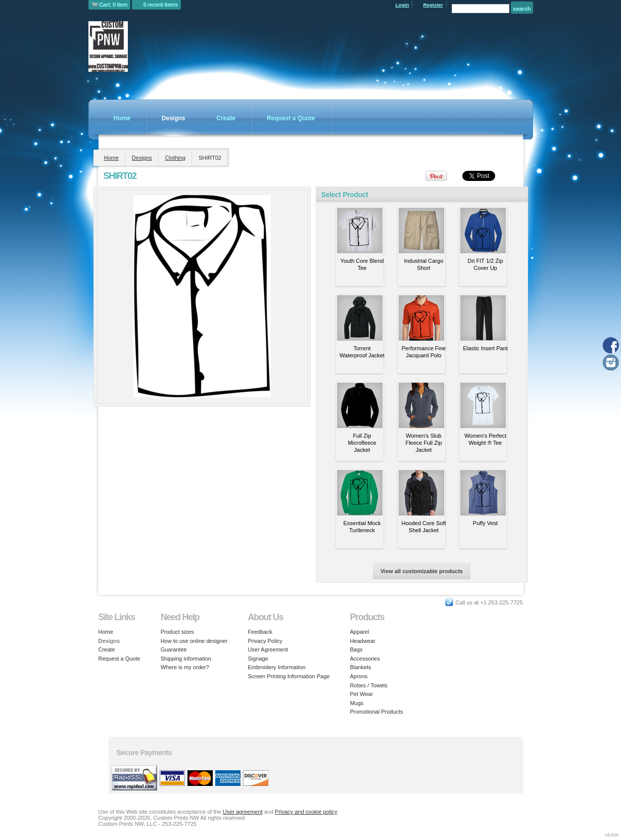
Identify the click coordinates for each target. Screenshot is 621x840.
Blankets (360, 667)
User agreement (243, 812)
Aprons (359, 676)
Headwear (362, 641)
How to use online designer (194, 641)
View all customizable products (422, 571)
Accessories (365, 659)
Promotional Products (376, 712)
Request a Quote (291, 118)
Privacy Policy (265, 641)
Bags (356, 649)
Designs (174, 118)
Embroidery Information (276, 667)
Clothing (175, 158)
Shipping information (186, 659)
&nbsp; (360, 230)
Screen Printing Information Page (289, 676)
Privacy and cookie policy (306, 812)
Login (402, 5)
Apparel (359, 632)
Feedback (260, 632)
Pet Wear (361, 694)
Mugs (356, 703)
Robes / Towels (368, 685)
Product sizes (177, 632)
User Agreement (268, 649)
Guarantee (174, 649)
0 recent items (160, 5)
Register (433, 5)
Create (226, 118)
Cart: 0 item (114, 5)
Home (122, 118)
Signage (258, 659)
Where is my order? (185, 667)
